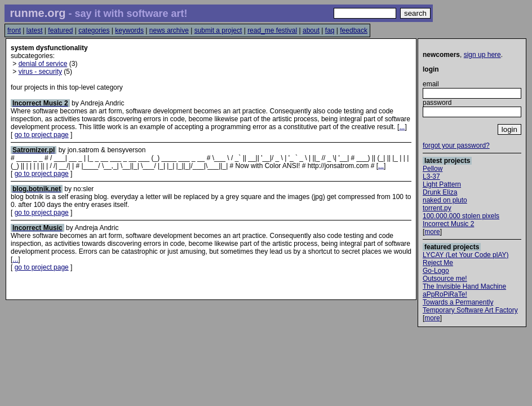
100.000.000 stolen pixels (461, 216)
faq (330, 30)
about (311, 30)
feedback (354, 30)
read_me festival (272, 30)
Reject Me (438, 263)
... (402, 127)
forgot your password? (456, 145)
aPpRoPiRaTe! (445, 294)
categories (94, 30)
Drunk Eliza (440, 192)
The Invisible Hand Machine (464, 286)
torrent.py (437, 208)
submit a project (218, 30)
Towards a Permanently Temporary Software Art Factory (470, 306)
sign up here (482, 55)
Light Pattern (442, 184)
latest (35, 30)
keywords (129, 30)
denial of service (43, 64)
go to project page (42, 135)
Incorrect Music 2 (448, 224)
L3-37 (431, 176)
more (432, 232)
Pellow (433, 169)
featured (60, 30)
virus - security (40, 72)
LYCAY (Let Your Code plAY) (466, 255)
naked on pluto (445, 200)
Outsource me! (445, 279)
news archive (169, 30)
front (14, 30)
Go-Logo (436, 271)
